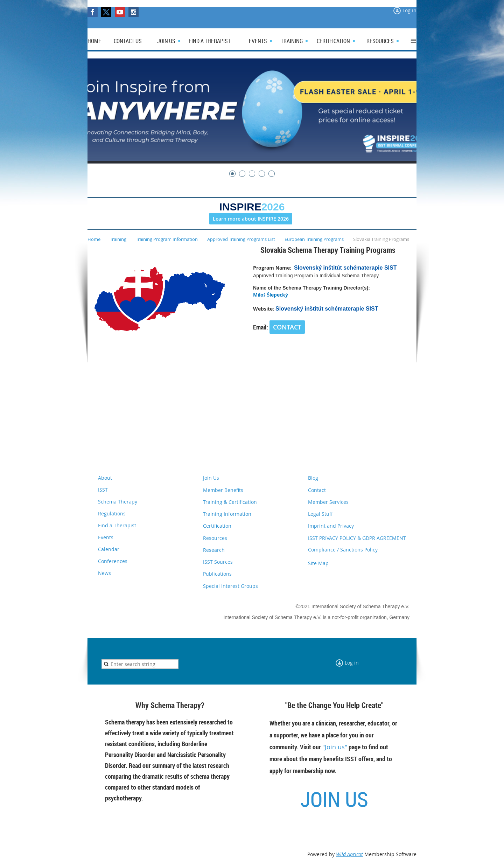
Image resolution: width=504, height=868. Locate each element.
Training (118, 239)
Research (214, 550)
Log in (409, 10)
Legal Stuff (320, 514)
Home (94, 239)
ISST (103, 490)
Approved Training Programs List (241, 239)
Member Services (328, 502)
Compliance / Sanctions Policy (343, 550)
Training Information (227, 514)
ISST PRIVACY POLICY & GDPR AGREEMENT (357, 538)
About (105, 478)
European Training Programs (314, 239)
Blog (313, 478)
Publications (217, 574)
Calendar (109, 549)
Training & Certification (230, 502)
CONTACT (287, 327)
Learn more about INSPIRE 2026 (251, 219)
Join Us (211, 478)
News (104, 573)
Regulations (112, 513)
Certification (217, 526)
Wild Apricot (349, 854)
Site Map (318, 563)
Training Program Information (167, 239)
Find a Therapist (117, 525)
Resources (215, 538)
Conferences (113, 561)
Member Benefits (223, 490)
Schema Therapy (118, 502)
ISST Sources (218, 562)
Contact (317, 490)
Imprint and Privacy (331, 526)
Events (106, 537)
